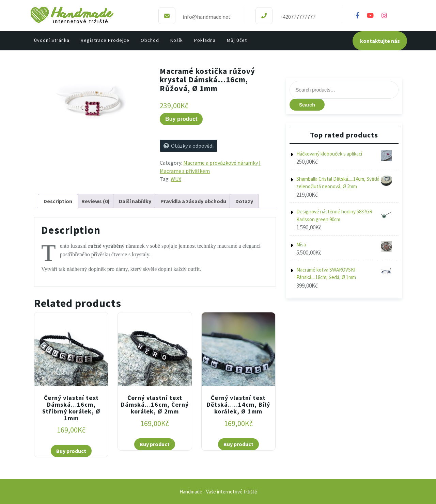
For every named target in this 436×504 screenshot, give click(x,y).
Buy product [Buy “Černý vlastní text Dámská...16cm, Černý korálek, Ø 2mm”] (155, 444)
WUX (176, 179)
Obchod (150, 40)
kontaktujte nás (380, 41)
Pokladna (205, 40)
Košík (177, 40)
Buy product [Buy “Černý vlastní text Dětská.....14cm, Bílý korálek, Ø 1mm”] (238, 444)
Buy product (181, 119)
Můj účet (237, 40)
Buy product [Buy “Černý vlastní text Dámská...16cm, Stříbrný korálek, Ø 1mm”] (71, 451)
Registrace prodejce (105, 40)
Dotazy (244, 201)
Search (307, 105)
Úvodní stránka (52, 40)
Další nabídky (135, 201)
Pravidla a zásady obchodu (193, 201)
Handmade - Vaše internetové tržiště (218, 492)
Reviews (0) (96, 201)
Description (58, 201)
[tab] (58, 201)
